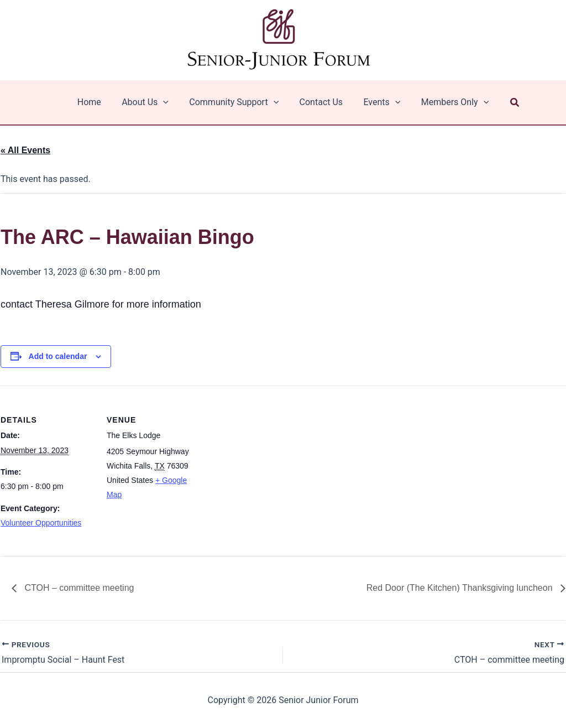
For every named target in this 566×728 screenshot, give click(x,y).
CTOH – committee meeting (78, 588)
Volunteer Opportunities (41, 523)
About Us (150, 102)
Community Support (235, 102)
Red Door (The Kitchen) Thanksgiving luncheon (461, 588)
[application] (167, 102)
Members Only (447, 102)
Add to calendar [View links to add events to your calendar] (58, 356)
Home (96, 102)
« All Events (25, 150)
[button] (506, 103)
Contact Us (320, 102)
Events (377, 102)
